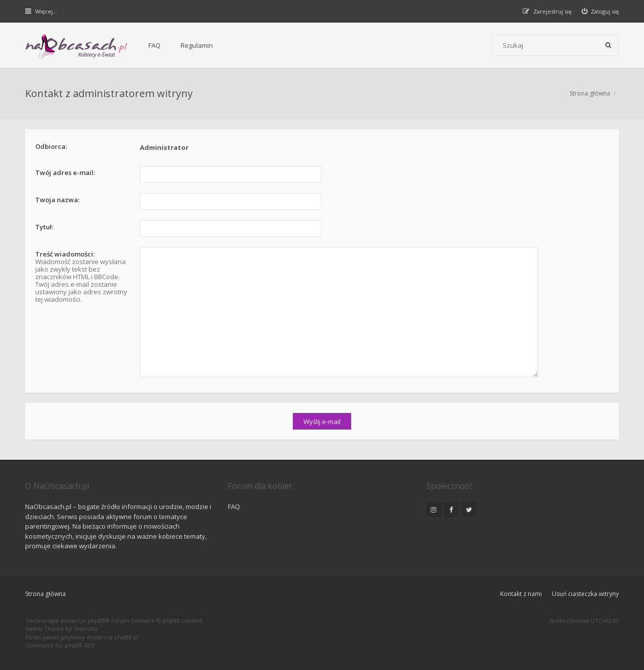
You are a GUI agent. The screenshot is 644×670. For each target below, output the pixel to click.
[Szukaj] (608, 45)
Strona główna (46, 594)
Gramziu (85, 629)
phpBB (96, 620)
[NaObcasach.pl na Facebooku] (451, 510)
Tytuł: (44, 227)
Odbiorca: (51, 146)
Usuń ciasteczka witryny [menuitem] (585, 594)
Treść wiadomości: (65, 254)
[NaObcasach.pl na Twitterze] (469, 510)
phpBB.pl (126, 637)
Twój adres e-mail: (65, 173)
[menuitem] (600, 11)
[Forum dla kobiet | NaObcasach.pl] (77, 46)
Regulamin (197, 45)
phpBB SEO (80, 645)
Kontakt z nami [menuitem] (521, 594)
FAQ (154, 45)
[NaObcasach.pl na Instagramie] (434, 510)
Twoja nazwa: (57, 200)
